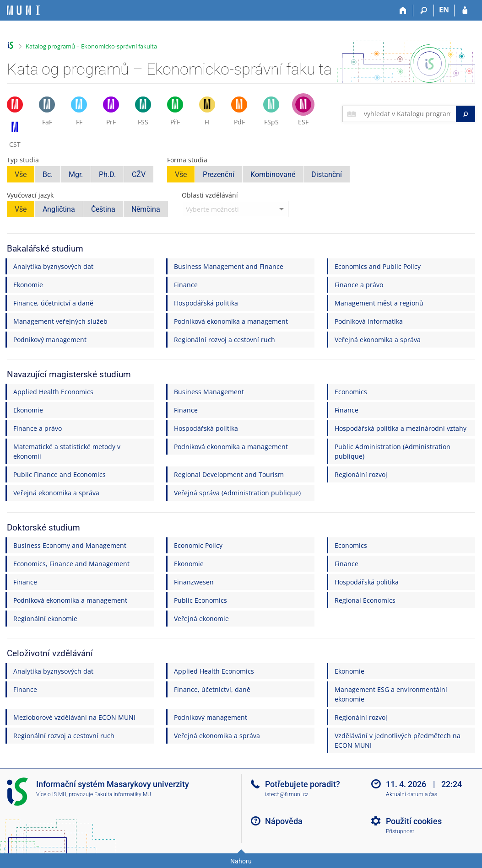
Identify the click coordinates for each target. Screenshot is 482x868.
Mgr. (76, 174)
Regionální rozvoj (361, 474)
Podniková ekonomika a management (231, 321)
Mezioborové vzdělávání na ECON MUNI (74, 717)
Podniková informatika (369, 321)
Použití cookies (414, 821)
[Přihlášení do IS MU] (465, 11)
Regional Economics (365, 600)
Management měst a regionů (379, 303)
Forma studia (187, 160)
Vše (21, 174)
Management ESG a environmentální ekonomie (391, 694)
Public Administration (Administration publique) (393, 451)
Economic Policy (198, 545)
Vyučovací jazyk (30, 195)
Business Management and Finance (229, 266)
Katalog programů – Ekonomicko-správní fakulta (91, 46)
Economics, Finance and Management (71, 564)
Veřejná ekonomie (201, 619)
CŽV (139, 174)
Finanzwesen (194, 582)
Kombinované (273, 174)
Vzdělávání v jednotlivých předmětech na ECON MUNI (398, 740)
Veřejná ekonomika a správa (378, 340)
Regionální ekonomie (45, 619)
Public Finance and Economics (60, 474)
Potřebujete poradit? (303, 784)
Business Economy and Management (70, 545)
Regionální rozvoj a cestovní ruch (225, 340)
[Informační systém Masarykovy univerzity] (23, 10)
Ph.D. (107, 174)
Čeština (103, 209)
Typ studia (23, 160)
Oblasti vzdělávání (210, 195)
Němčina (146, 209)
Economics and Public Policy (378, 266)
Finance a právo (359, 285)
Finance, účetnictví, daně (212, 689)
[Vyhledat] (466, 114)
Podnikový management (50, 340)
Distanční (327, 174)
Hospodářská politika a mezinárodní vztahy (401, 428)
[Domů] (403, 11)
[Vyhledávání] (424, 11)
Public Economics (200, 600)
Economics (351, 392)
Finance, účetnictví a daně (53, 303)
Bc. (48, 174)
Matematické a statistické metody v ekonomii (67, 451)
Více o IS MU (51, 794)
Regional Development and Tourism (229, 474)
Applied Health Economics (53, 392)
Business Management (209, 392)
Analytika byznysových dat (53, 266)
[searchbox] (408, 114)
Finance (186, 285)
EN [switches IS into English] (444, 10)
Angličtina (59, 209)
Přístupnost (400, 831)
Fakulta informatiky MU (123, 794)
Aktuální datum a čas (412, 794)
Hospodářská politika (206, 303)
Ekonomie (28, 285)
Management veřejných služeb (60, 321)
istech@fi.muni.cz (287, 794)
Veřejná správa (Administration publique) (237, 493)
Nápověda (284, 821)
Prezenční (219, 174)
